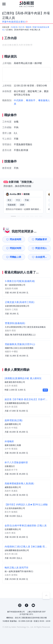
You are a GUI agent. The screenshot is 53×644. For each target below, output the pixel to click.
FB (27, 605)
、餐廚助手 (30, 100)
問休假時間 (16, 239)
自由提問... (41, 257)
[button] (13, 216)
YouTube (33, 605)
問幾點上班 (16, 257)
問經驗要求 (41, 239)
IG (20, 605)
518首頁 (14, 27)
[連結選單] (4, 4)
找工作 (22, 27)
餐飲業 (29, 27)
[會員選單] (49, 4)
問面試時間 (16, 248)
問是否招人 (41, 248)
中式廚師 (19, 100)
